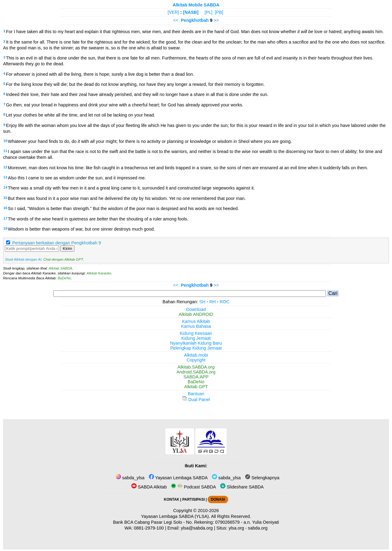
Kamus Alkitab (196, 321)
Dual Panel (196, 400)
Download (196, 309)
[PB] (219, 12)
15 (5, 198)
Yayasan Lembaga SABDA (178, 478)
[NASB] (191, 12)
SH (202, 302)
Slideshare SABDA (242, 487)
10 (5, 141)
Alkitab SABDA (60, 268)
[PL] (209, 12)
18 (5, 228)
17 (5, 218)
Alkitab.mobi (196, 355)
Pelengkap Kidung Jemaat (196, 348)
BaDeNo (64, 278)
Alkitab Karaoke (99, 273)
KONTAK (171, 499)
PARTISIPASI (193, 499)
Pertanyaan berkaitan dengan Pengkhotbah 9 (57, 243)
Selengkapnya (262, 478)
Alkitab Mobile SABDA (196, 5)
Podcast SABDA (193, 487)
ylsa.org (236, 528)
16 (5, 208)
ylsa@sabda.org (197, 528)
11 (5, 151)
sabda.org (258, 528)
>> (216, 20)
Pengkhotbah (195, 20)
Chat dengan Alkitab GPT (63, 259)
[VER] (173, 12)
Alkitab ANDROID (196, 314)
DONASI (218, 499)
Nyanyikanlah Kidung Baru (196, 343)
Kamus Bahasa (196, 326)
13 (5, 177)
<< (176, 20)
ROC (224, 302)
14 (5, 187)
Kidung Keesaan (196, 333)
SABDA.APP (196, 377)
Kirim (67, 249)
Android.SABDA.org (196, 372)
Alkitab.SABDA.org (196, 367)
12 (5, 167)
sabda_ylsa (130, 478)
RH (213, 302)
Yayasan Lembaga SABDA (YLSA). (176, 516)
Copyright (196, 360)
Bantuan (196, 394)
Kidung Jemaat (196, 338)
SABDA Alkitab (149, 487)
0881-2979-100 (149, 528)
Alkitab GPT (196, 387)
